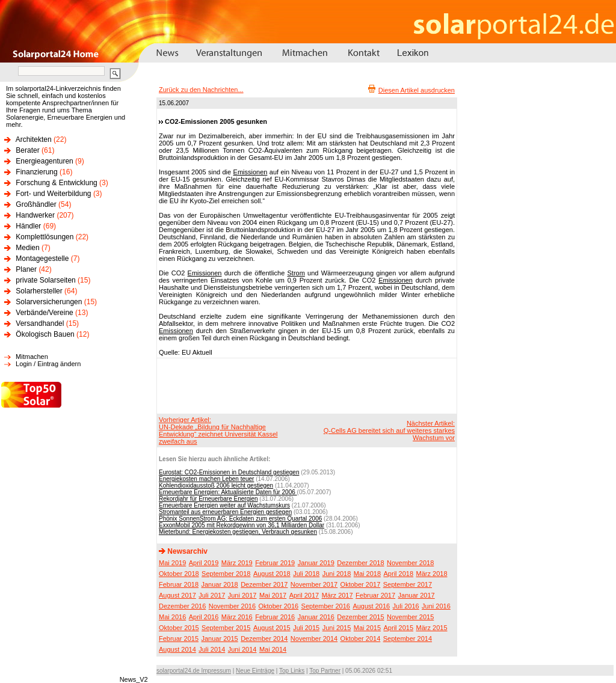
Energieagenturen (44, 161)
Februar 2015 (179, 639)
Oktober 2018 (179, 574)
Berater (27, 150)
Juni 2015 (337, 628)
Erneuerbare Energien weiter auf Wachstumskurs (224, 505)
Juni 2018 (337, 574)
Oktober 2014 (361, 639)
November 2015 (410, 617)
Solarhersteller (39, 291)
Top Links (292, 671)
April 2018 (399, 574)
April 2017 (304, 595)
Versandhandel (40, 323)
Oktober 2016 (278, 606)
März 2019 (237, 563)
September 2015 (226, 628)
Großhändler (36, 204)
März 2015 (432, 628)
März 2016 (237, 617)
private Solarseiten (45, 280)
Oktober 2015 (179, 628)
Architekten (34, 139)
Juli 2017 (212, 595)
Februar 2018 (179, 584)
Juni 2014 (242, 649)
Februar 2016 (275, 617)
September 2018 (226, 574)
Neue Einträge (255, 671)
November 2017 (314, 584)
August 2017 (177, 595)
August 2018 (272, 574)
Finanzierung (36, 172)
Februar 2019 (275, 563)
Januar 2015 (220, 639)
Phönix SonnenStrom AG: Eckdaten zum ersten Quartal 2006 (240, 519)
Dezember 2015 (360, 617)
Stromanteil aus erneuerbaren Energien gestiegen (225, 512)
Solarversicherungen (49, 302)
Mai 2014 (273, 649)
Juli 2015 (306, 628)
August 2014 (177, 649)
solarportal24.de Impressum (194, 671)
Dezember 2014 (264, 639)
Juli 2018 (306, 574)
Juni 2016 (436, 606)
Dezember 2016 (182, 606)
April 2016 (204, 617)
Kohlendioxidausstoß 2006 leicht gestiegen (216, 485)
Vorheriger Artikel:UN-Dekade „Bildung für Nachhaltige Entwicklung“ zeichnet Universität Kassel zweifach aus (218, 430)
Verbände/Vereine (44, 313)
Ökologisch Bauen (45, 334)
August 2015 (272, 628)
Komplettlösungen (45, 237)
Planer (26, 269)
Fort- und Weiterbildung (53, 194)
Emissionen (251, 172)
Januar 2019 (316, 563)
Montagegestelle (42, 259)
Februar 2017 (375, 595)
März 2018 (432, 574)
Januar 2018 (220, 584)
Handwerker (35, 215)
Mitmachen (32, 357)
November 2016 (232, 606)
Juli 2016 (406, 606)
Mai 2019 (172, 563)
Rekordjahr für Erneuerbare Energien (208, 499)
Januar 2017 (417, 595)
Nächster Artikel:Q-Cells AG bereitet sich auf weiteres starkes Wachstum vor (389, 430)
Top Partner (325, 671)
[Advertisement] (305, 385)
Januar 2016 (316, 617)
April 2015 (399, 628)
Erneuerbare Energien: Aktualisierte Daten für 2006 (228, 492)
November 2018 (410, 563)
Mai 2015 (367, 628)
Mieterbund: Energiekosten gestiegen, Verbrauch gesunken (238, 532)
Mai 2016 (172, 617)
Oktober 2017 (361, 584)
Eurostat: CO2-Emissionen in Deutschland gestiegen (229, 472)
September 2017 (408, 584)
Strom (296, 273)
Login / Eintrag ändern (48, 364)
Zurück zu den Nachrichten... (201, 90)
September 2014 (408, 639)
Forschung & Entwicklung (56, 183)
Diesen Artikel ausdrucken (417, 90)
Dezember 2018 (360, 563)
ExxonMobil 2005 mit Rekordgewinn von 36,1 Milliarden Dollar (242, 525)
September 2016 (326, 606)
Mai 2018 (367, 574)
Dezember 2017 (264, 584)
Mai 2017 (273, 595)
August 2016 (371, 606)
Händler (28, 226)
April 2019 (204, 563)
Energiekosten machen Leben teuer (206, 479)
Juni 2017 (242, 595)
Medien (27, 248)
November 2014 (314, 639)
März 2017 (337, 595)
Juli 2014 (212, 649)
